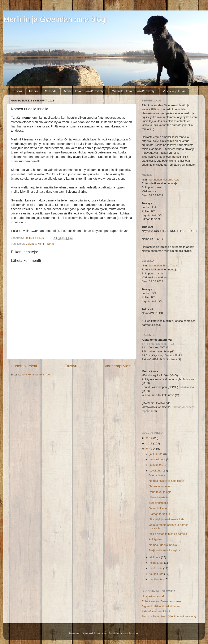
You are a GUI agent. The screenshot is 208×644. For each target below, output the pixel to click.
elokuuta (155, 557)
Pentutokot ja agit (160, 492)
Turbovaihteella (159, 503)
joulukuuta (156, 454)
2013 (150, 443)
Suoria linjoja (157, 475)
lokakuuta (156, 465)
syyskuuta (156, 471)
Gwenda (51, 91)
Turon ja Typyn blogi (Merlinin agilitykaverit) (169, 616)
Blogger (134, 633)
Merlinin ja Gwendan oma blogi (55, 19)
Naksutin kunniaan (161, 486)
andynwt (102, 633)
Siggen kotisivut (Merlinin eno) (161, 606)
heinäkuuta (157, 563)
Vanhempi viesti (118, 366)
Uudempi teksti (24, 366)
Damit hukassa (158, 508)
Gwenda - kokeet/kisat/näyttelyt (134, 91)
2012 (150, 449)
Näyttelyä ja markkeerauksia (167, 519)
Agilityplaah (156, 539)
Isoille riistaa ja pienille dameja (168, 534)
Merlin (33, 91)
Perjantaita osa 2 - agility (164, 550)
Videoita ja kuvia (174, 91)
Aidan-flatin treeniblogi (156, 611)
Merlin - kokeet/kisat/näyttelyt (84, 91)
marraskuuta (158, 459)
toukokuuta (157, 574)
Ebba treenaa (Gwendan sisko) (161, 601)
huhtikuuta (156, 579)
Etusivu (17, 91)
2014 (150, 438)
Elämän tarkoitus (159, 514)
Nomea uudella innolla (163, 545)
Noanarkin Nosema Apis (164, 180)
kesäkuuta (156, 568)
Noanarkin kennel (153, 596)
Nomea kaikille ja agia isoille (167, 481)
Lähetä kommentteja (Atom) (36, 375)
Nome (51, 244)
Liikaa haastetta (159, 497)
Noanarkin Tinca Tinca (163, 266)
